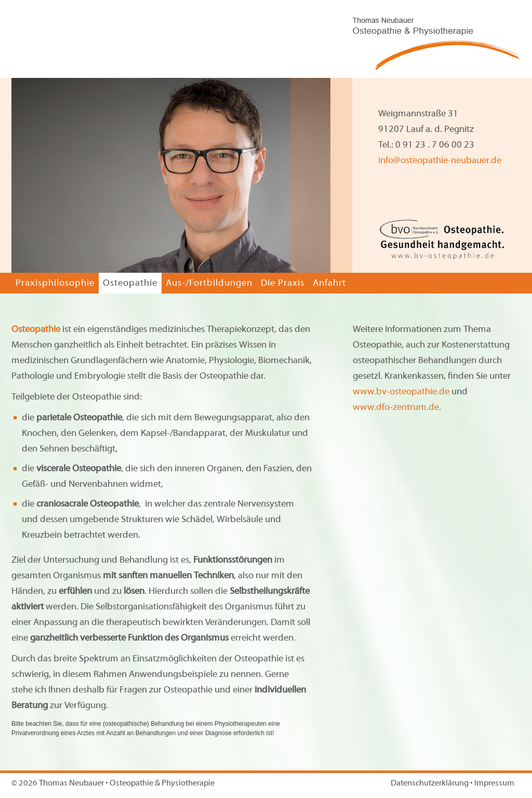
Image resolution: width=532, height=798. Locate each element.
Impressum (494, 783)
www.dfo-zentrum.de (396, 408)
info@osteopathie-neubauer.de (440, 161)
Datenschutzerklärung (430, 783)
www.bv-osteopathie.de (401, 392)
